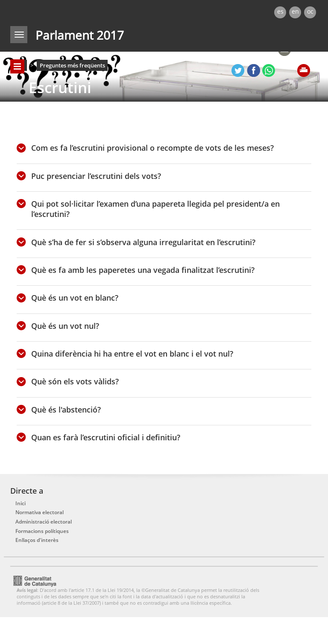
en (295, 11)
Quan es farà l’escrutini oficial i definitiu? (106, 437)
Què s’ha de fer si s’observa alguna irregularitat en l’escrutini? (143, 242)
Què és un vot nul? (65, 326)
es (280, 11)
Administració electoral (44, 522)
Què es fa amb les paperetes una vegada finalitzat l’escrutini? (143, 270)
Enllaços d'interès (37, 540)
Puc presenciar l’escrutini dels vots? (98, 176)
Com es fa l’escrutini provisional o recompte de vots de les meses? (152, 148)
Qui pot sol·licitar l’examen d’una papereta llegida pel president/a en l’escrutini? (155, 209)
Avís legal (27, 590)
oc (310, 11)
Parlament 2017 (80, 35)
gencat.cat (85, 10)
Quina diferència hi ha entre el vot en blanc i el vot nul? (132, 354)
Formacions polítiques (42, 531)
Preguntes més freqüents (72, 65)
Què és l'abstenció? (66, 410)
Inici (20, 503)
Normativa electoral (40, 512)
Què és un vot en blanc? (75, 298)
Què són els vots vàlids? (75, 381)
